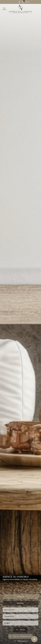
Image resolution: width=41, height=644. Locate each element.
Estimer (20, 611)
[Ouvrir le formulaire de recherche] (21, 638)
